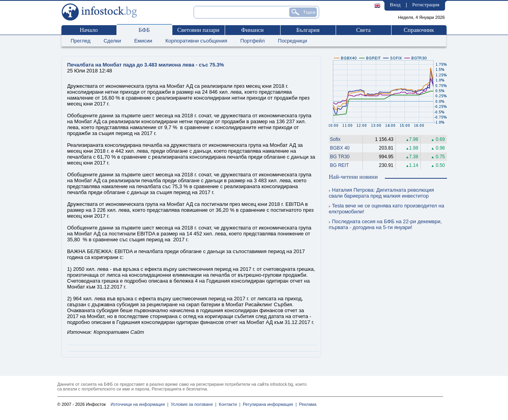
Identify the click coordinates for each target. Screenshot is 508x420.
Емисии (143, 41)
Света (363, 30)
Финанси (252, 30)
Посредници (292, 41)
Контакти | (228, 404)
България (308, 30)
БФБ (144, 30)
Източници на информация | (139, 404)
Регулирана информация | (269, 404)
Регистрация (426, 5)
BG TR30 (340, 157)
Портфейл (253, 41)
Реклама (307, 404)
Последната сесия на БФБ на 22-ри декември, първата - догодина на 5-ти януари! (385, 224)
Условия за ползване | (192, 404)
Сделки (112, 41)
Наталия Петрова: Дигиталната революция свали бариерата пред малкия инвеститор (381, 193)
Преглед (81, 41)
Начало (89, 30)
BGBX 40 (340, 148)
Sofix (335, 139)
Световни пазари (198, 30)
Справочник (419, 30)
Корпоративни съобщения (196, 41)
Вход (395, 5)
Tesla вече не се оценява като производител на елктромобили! (387, 209)
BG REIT (340, 165)
